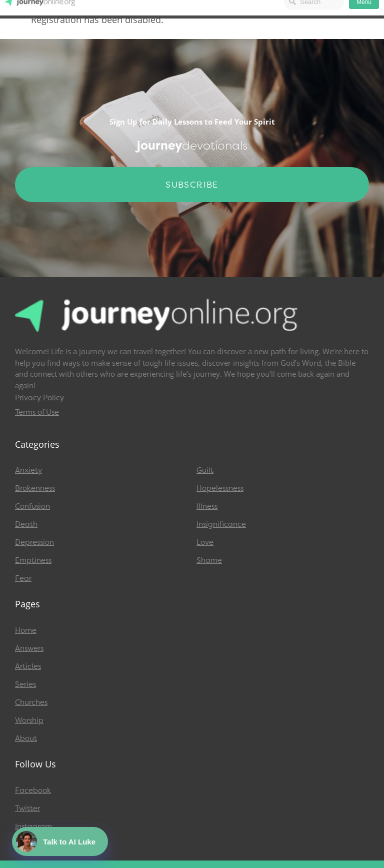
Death (26, 524)
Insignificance (221, 524)
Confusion (32, 506)
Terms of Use (37, 412)
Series (25, 684)
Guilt (205, 470)
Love (205, 542)
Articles (28, 666)
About (26, 738)
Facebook (33, 790)
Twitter (27, 808)
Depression (34, 542)
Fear (23, 578)
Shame (209, 560)
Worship (29, 720)
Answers (29, 648)
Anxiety (28, 470)
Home (26, 630)
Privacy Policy (39, 398)
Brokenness (35, 488)
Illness (207, 506)
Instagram (33, 826)
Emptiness (33, 560)
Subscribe (192, 185)
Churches (31, 702)
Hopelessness (220, 488)
